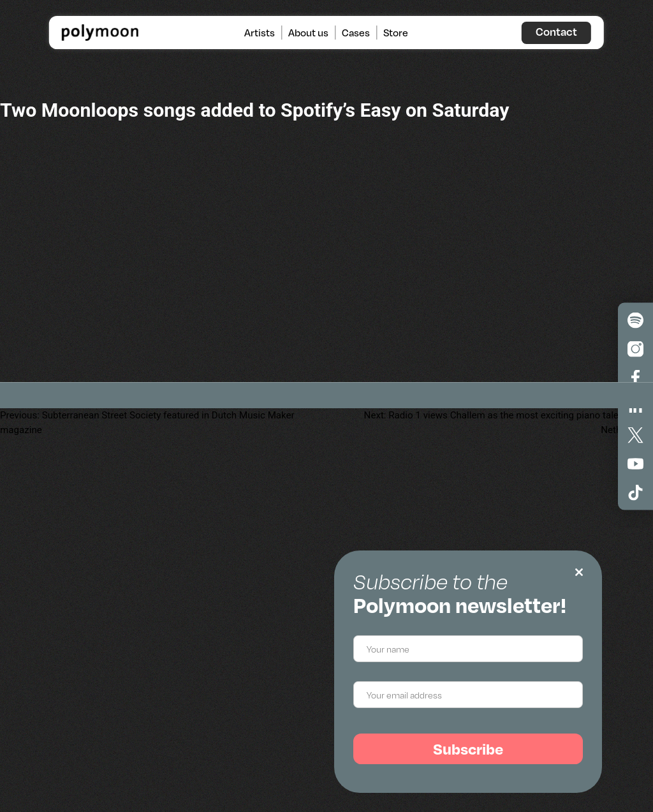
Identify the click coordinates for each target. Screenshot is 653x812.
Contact (556, 31)
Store (396, 32)
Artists (260, 32)
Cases (356, 32)
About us (308, 32)
